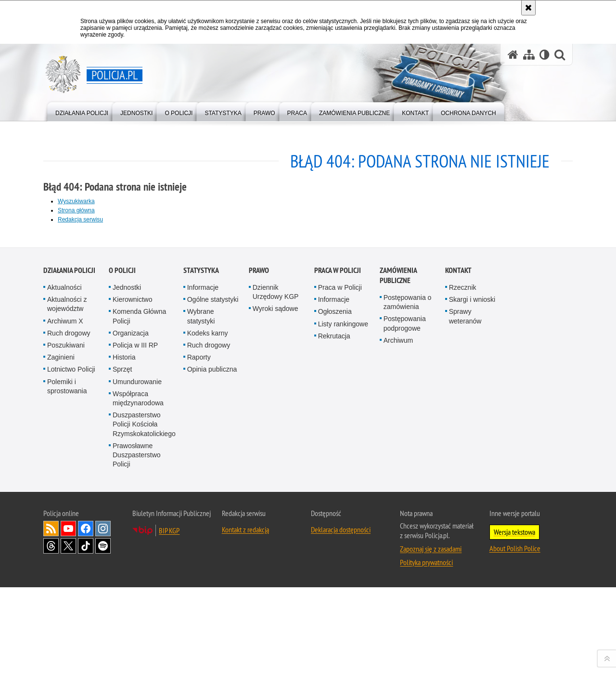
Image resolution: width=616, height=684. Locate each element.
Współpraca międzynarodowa (138, 623)
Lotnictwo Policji (71, 594)
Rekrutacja (334, 561)
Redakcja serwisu (80, 219)
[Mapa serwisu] (529, 55)
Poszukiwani (66, 570)
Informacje (203, 512)
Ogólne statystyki (213, 524)
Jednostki (127, 512)
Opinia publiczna (212, 594)
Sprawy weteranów (465, 541)
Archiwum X (65, 545)
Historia (124, 582)
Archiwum (398, 565)
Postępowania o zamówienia (408, 527)
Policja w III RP (135, 570)
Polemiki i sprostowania (67, 611)
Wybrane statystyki (201, 541)
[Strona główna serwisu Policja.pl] (513, 55)
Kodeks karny (208, 558)
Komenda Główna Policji (139, 541)
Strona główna (76, 210)
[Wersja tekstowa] (545, 55)
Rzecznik (463, 512)
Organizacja (131, 558)
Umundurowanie (137, 606)
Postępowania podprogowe (405, 548)
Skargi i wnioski (472, 524)
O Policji (122, 495)
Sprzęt (122, 594)
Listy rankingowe (343, 548)
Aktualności (64, 512)
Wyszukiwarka (76, 201)
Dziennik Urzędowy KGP (276, 517)
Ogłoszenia (335, 536)
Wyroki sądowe (276, 533)
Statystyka (201, 495)
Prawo (259, 495)
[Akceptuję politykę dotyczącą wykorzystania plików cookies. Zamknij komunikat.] (528, 8)
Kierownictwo (132, 524)
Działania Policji (69, 495)
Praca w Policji (338, 495)
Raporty (199, 582)
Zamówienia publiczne (398, 500)
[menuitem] (82, 111)
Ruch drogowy (69, 558)
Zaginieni (61, 582)
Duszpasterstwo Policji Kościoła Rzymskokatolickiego (144, 649)
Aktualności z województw (67, 529)
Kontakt (458, 495)
